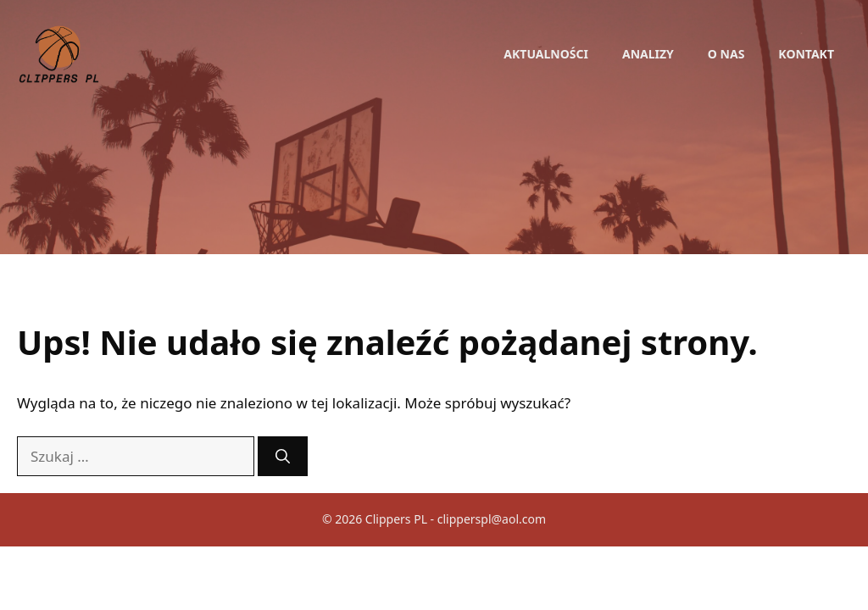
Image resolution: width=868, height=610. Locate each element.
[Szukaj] (283, 457)
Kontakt (806, 54)
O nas (726, 54)
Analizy (648, 54)
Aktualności (546, 54)
